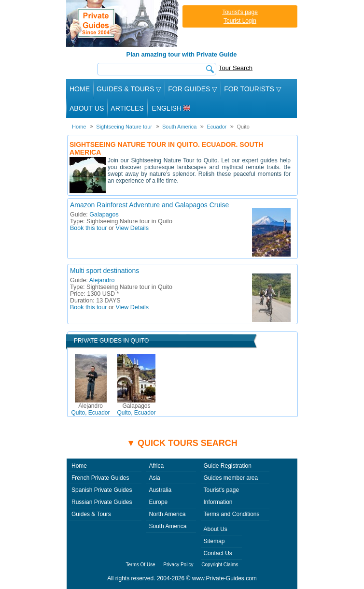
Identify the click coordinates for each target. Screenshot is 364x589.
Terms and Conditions (231, 514)
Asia (154, 478)
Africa (156, 466)
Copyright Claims (220, 565)
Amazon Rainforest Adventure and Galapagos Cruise (149, 205)
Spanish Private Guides (102, 490)
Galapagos (104, 215)
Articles (127, 108)
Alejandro (102, 280)
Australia (160, 490)
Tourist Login (240, 21)
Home (80, 89)
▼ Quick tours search (182, 443)
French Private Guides (100, 478)
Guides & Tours (91, 514)
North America (167, 514)
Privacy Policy (178, 565)
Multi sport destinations (105, 271)
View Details (133, 228)
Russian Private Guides (102, 502)
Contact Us (217, 553)
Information (218, 502)
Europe (158, 502)
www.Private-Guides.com (224, 578)
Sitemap (214, 541)
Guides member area (231, 478)
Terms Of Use (141, 565)
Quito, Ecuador (90, 409)
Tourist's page (240, 12)
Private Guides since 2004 (123, 23)
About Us (87, 108)
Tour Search (236, 68)
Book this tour (88, 228)
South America (168, 526)
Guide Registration (227, 466)
